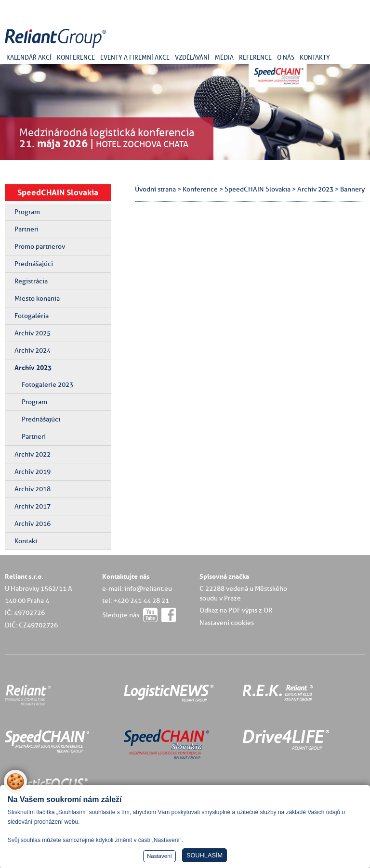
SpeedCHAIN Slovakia (58, 192)
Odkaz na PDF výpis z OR (236, 610)
